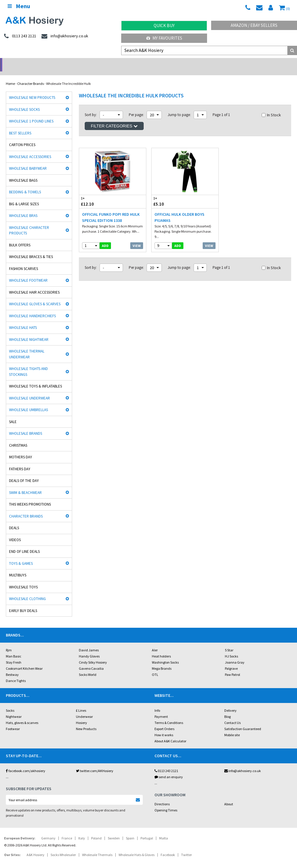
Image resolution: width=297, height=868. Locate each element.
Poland (96, 831)
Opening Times (166, 803)
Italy (82, 831)
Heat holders (161, 649)
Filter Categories (114, 118)
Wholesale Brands (26, 426)
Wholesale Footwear (28, 273)
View (137, 238)
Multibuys (18, 568)
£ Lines (81, 703)
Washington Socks (165, 655)
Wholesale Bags (23, 173)
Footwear (13, 721)
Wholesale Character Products (29, 223)
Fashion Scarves (24, 261)
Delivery (230, 703)
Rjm (9, 642)
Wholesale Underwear (29, 391)
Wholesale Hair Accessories (34, 285)
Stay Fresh (14, 655)
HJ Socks (231, 649)
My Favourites (164, 38)
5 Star (229, 642)
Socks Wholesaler (63, 847)
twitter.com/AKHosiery (95, 763)
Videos (15, 532)
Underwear (84, 709)
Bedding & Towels (25, 184)
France (67, 831)
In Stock (271, 107)
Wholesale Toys (23, 579)
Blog (227, 709)
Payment (161, 709)
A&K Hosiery (35, 847)
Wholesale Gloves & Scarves (35, 296)
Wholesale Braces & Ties (31, 249)
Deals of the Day (24, 473)
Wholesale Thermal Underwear (27, 347)
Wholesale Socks (24, 102)
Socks (10, 703)
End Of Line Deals (24, 544)
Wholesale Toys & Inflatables (35, 379)
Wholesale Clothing (27, 591)
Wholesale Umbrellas (28, 402)
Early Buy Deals (23, 603)
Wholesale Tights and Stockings (28, 364)
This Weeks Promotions (30, 497)
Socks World (88, 667)
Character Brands (31, 76)
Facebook (168, 847)
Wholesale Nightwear (29, 332)
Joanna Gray (235, 655)
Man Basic (14, 649)
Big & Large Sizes (24, 196)
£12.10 (96, 194)
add (105, 238)
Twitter (186, 847)
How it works (164, 727)
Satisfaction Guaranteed (243, 721)
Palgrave (231, 661)
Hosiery (81, 715)
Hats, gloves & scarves (22, 715)
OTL (155, 667)
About (229, 796)
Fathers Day (20, 461)
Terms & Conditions (169, 715)
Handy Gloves (89, 649)
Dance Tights (16, 673)
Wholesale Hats (23, 320)
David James (89, 642)
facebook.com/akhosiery (26, 763)
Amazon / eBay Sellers (254, 25)
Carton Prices (22, 137)
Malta (164, 831)
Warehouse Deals (186, 63)
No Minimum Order (37, 63)
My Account (111, 63)
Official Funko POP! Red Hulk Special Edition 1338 (111, 210)
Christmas (18, 438)
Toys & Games (21, 556)
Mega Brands (162, 661)
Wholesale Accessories (30, 149)
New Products (86, 721)
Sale (13, 414)
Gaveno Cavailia (91, 661)
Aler (155, 642)
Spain (130, 831)
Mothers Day (21, 449)
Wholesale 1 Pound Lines (31, 114)
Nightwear (14, 709)
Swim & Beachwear (25, 485)
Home (10, 76)
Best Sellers (20, 126)
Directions (162, 796)
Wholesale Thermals (97, 847)
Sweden (114, 831)
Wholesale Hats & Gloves (137, 847)
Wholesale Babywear (28, 161)
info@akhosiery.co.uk (243, 763)
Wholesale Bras (23, 208)
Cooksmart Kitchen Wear (24, 661)
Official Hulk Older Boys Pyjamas (179, 210)
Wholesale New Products (32, 90)
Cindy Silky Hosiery (93, 655)
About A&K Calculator (170, 733)
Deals (14, 520)
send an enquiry (169, 769)
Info (157, 703)
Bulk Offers (20, 237)
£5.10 (168, 194)
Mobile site (232, 727)
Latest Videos (260, 63)
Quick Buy (164, 26)
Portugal (147, 831)
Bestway (12, 667)
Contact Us (232, 715)
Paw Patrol (232, 667)
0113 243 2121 (166, 763)
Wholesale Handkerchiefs (32, 308)
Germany (48, 831)
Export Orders (164, 721)
